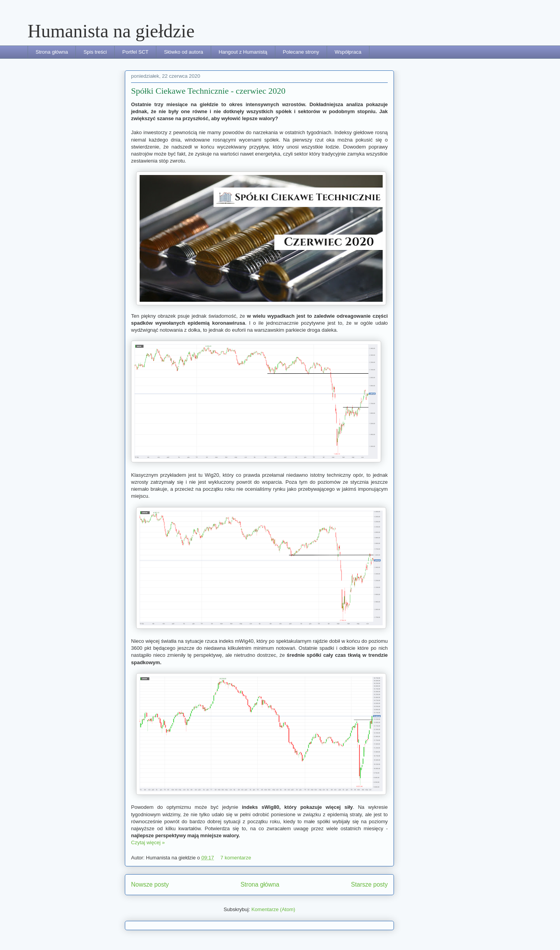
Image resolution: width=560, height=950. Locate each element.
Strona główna (52, 52)
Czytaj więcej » (148, 842)
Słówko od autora (184, 52)
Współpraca (348, 52)
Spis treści (95, 52)
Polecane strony (301, 52)
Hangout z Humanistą (243, 52)
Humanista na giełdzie (111, 31)
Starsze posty (369, 884)
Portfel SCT (136, 52)
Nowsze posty (150, 884)
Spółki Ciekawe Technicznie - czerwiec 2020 (208, 91)
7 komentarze (236, 858)
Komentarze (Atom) (273, 909)
